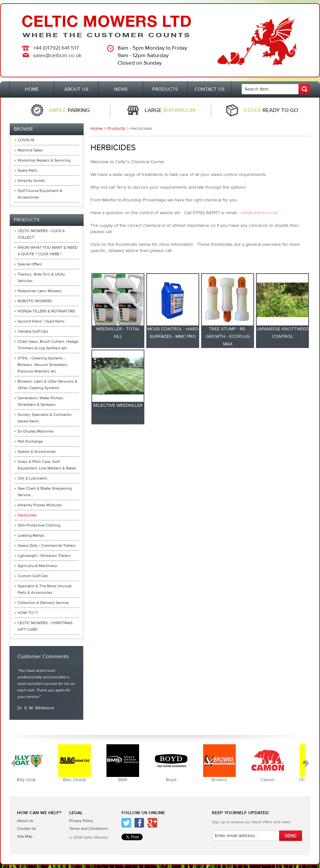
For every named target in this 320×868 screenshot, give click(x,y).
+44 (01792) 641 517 (56, 48)
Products (116, 129)
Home (96, 129)
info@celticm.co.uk (259, 213)
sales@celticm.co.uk (57, 55)
